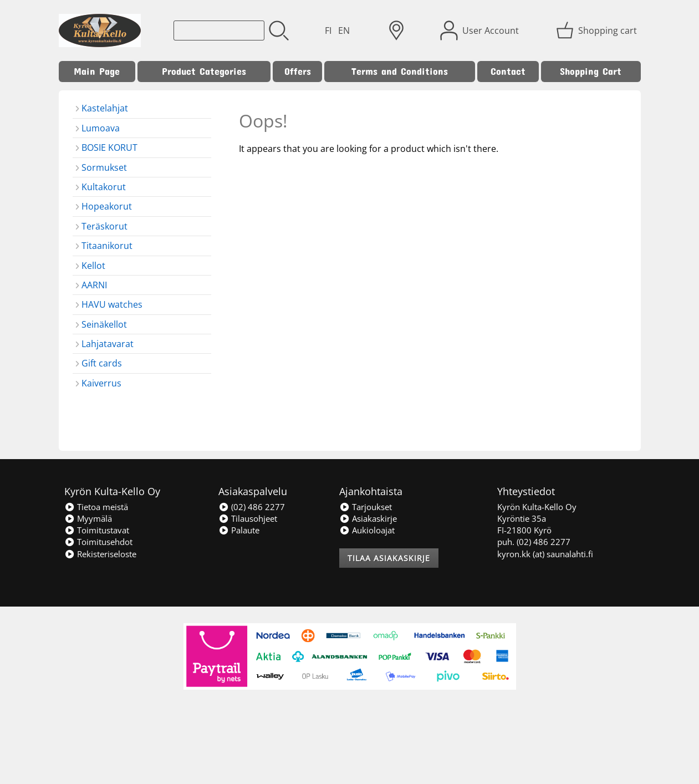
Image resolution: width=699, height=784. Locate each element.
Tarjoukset (366, 507)
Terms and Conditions (400, 71)
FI (328, 30)
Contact (508, 71)
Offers (298, 71)
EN (344, 30)
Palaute (239, 530)
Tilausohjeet (248, 518)
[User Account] (481, 30)
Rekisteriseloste (100, 554)
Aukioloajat (367, 530)
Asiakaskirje (368, 518)
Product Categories (204, 71)
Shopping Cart (591, 71)
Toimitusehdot (98, 542)
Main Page (97, 71)
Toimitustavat (97, 530)
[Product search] (219, 30)
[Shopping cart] (598, 30)
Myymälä (88, 518)
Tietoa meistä (96, 507)
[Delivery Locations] (396, 30)
